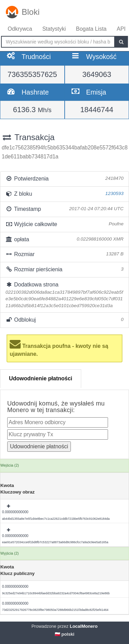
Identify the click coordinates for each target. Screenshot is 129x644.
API (121, 29)
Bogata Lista (91, 29)
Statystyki (54, 29)
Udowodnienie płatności (41, 378)
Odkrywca (20, 29)
